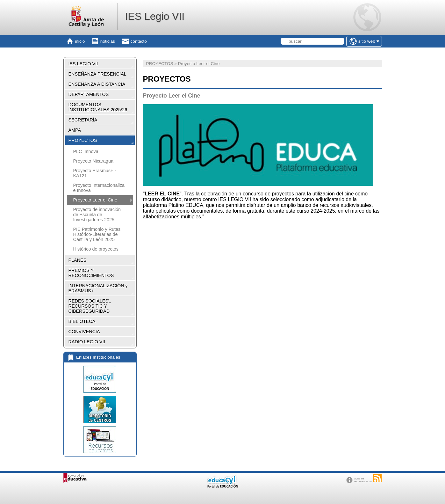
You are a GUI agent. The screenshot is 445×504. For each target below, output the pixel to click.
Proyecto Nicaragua (93, 161)
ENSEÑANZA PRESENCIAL (97, 74)
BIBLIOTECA (82, 321)
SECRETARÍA (83, 120)
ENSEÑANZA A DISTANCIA (97, 84)
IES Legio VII (155, 16)
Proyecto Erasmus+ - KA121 (95, 173)
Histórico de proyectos (96, 249)
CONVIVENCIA (84, 332)
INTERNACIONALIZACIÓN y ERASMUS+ (98, 288)
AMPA (75, 130)
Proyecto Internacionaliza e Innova (99, 188)
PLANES (78, 260)
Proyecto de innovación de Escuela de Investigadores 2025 (97, 215)
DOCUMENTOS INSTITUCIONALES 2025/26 (98, 107)
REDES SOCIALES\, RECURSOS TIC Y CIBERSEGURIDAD (90, 306)
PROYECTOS (83, 140)
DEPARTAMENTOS (89, 94)
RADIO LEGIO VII (87, 342)
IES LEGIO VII (83, 64)
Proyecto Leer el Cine (95, 200)
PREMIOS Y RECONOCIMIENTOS (91, 273)
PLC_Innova (86, 151)
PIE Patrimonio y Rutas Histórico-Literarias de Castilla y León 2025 (97, 234)
